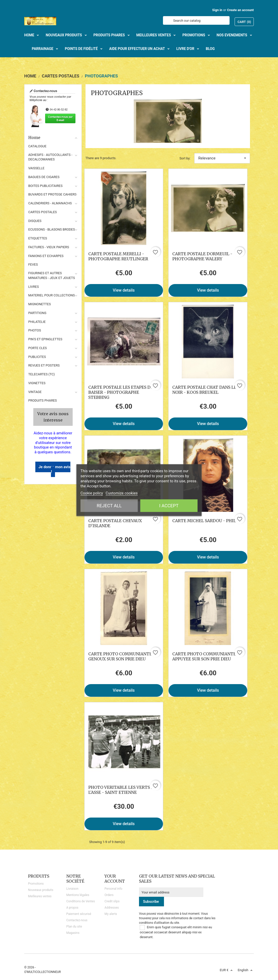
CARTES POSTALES (43, 212)
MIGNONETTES (39, 304)
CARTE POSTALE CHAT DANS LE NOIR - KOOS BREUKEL (204, 390)
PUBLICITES (37, 357)
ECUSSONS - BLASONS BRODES (52, 229)
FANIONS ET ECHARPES (46, 256)
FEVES (33, 264)
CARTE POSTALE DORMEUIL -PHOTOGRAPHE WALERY (202, 256)
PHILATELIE (37, 322)
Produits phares (43, 400)
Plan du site (74, 927)
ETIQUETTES (38, 238)
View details (124, 290)
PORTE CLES (38, 348)
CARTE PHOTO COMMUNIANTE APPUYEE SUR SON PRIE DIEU (204, 656)
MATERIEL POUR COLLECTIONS (52, 295)
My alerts (111, 914)
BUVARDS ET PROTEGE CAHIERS (52, 194)
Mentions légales (78, 895)
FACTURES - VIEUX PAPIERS (49, 247)
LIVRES (34, 287)
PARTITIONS (37, 313)
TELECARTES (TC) (41, 374)
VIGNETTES (37, 383)
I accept (169, 505)
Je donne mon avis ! (54, 469)
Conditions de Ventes (81, 901)
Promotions (36, 884)
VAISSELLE (36, 168)
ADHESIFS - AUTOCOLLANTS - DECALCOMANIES (50, 157)
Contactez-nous (77, 920)
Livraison (72, 889)
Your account (115, 879)
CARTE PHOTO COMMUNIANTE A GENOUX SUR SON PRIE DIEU (122, 656)
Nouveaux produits (41, 890)
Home (53, 137)
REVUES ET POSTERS (44, 365)
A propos (72, 908)
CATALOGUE (37, 146)
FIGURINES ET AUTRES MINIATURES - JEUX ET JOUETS (52, 275)
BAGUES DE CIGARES (44, 177)
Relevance (222, 158)
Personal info (113, 889)
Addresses (112, 908)
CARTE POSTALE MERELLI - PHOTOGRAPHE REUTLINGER (118, 256)
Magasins (73, 933)
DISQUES (35, 221)
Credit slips (112, 901)
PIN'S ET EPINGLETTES (45, 339)
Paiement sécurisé (79, 914)
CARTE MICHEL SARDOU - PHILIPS (207, 521)
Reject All (109, 505)
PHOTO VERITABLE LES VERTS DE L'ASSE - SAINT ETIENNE (122, 790)
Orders (109, 895)
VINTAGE (35, 392)
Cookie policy (92, 493)
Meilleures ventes (40, 896)
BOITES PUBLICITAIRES (45, 186)
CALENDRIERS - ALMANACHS (50, 203)
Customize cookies (122, 493)
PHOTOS (35, 330)
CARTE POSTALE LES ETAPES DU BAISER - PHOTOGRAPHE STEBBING (121, 392)
